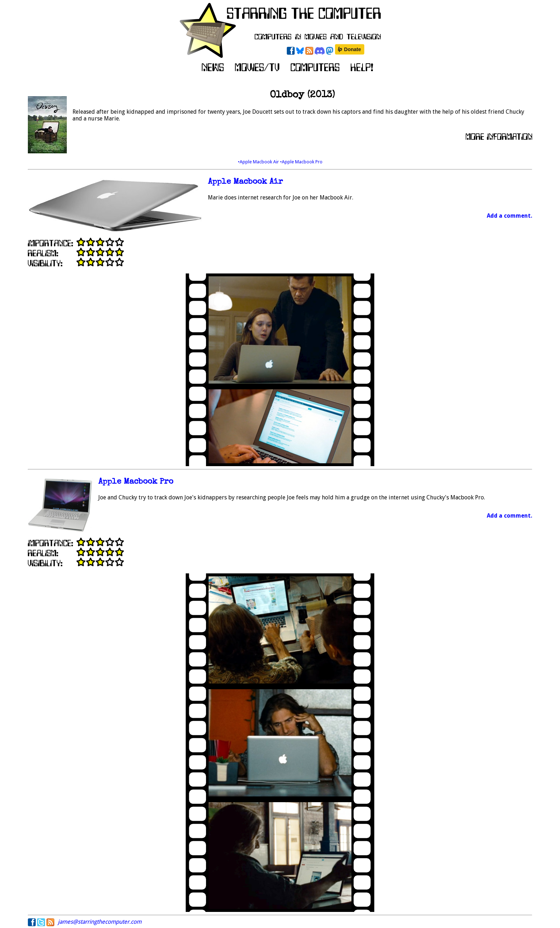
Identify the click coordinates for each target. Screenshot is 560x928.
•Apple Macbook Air (259, 162)
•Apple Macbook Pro (301, 162)
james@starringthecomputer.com (100, 922)
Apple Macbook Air (245, 182)
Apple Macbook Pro (136, 482)
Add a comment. (509, 216)
